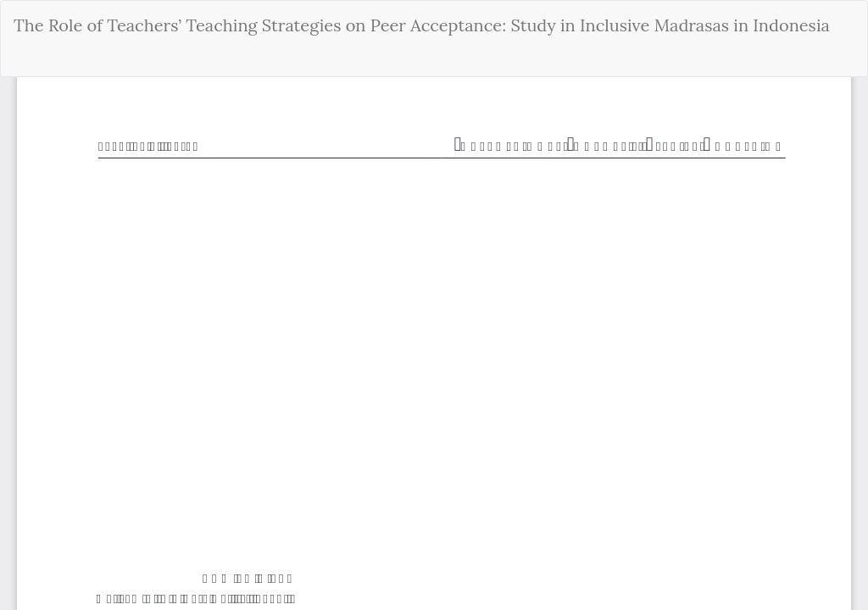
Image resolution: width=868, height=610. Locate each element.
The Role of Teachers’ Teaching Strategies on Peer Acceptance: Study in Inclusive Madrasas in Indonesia (422, 25)
